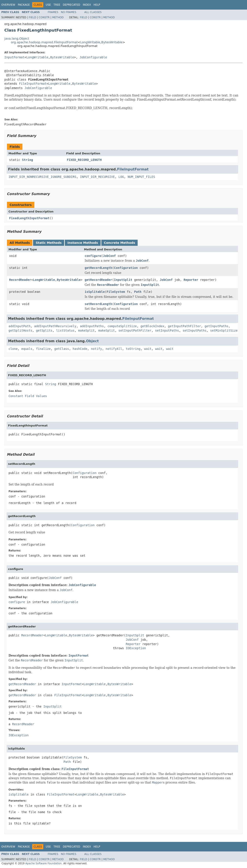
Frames (53, 12)
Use (48, 5)
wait (148, 349)
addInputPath (19, 326)
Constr (44, 17)
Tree (57, 5)
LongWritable (90, 42)
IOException (136, 648)
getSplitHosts (20, 330)
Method (58, 17)
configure (93, 256)
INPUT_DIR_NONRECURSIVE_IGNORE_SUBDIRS (42, 177)
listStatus (65, 330)
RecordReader (20, 280)
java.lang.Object (17, 39)
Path (138, 292)
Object (93, 341)
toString (133, 349)
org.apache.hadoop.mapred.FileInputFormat (44, 42)
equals (27, 349)
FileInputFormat (33, 84)
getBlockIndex (152, 326)
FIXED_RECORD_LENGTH (84, 160)
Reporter (191, 280)
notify (96, 349)
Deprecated (72, 5)
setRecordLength (98, 304)
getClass (62, 349)
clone (13, 349)
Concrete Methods (120, 243)
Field (32, 17)
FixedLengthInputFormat (29, 218)
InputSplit (123, 280)
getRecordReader (98, 280)
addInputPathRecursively (55, 326)
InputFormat (14, 57)
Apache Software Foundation (43, 863)
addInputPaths (92, 326)
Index (87, 5)
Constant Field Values (28, 396)
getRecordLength (98, 268)
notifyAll (114, 349)
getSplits (44, 330)
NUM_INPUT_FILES (141, 177)
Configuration (126, 268)
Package (24, 5)
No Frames (69, 12)
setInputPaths (167, 330)
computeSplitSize (122, 326)
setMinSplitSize (224, 330)
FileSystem (116, 292)
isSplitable (95, 292)
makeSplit (86, 330)
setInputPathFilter (135, 330)
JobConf (109, 256)
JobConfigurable (93, 57)
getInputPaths (217, 326)
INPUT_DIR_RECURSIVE (97, 177)
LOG (121, 177)
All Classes (93, 12)
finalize (43, 349)
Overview (8, 5)
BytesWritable (112, 42)
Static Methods (49, 243)
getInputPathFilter (184, 326)
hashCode (80, 349)
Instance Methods (83, 243)
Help (97, 5)
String (28, 160)
